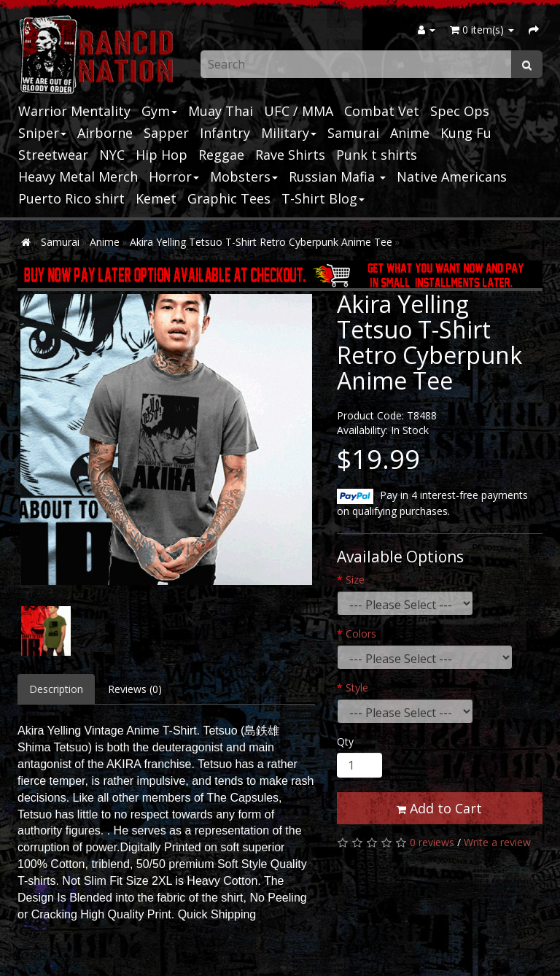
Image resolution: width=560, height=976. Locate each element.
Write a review (497, 842)
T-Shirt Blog (323, 198)
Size (355, 580)
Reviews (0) (135, 689)
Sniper (42, 133)
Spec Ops (460, 111)
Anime (410, 133)
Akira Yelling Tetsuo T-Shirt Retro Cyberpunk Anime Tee (261, 242)
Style (357, 688)
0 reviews (432, 842)
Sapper (166, 133)
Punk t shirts (377, 155)
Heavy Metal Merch (78, 177)
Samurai (353, 133)
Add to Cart (439, 808)
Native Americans (452, 177)
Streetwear (53, 155)
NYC (112, 155)
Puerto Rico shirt (71, 198)
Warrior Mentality (74, 111)
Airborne (105, 133)
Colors (361, 634)
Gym (159, 111)
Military (289, 133)
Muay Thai (221, 111)
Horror (174, 177)
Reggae (221, 155)
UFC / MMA (299, 111)
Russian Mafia (337, 177)
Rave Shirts (290, 155)
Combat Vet (382, 111)
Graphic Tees (229, 198)
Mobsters (244, 177)
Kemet (156, 198)
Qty (345, 741)
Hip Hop (162, 155)
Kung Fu (466, 133)
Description (56, 689)
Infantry (225, 133)
